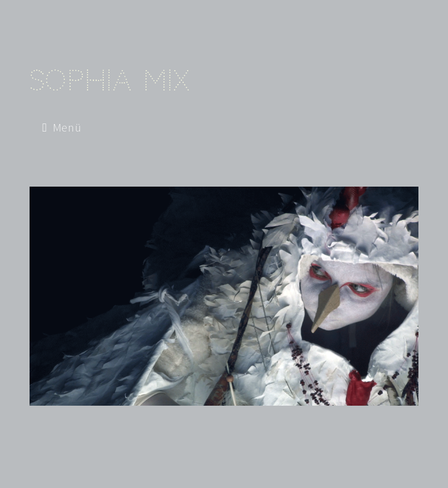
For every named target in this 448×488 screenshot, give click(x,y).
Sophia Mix (110, 81)
